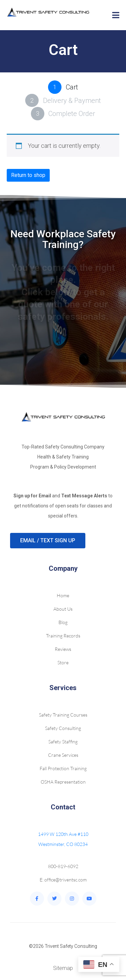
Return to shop (28, 175)
